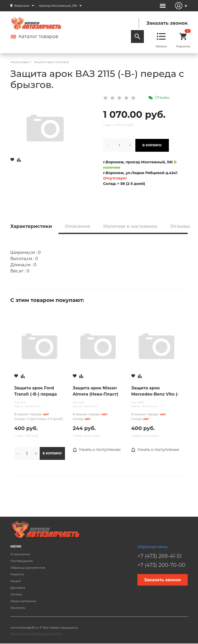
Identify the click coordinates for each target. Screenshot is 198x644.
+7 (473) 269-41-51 (159, 556)
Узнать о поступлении (97, 450)
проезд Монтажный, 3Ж (58, 6)
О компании (20, 554)
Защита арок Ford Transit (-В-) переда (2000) (35, 391)
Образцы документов (28, 567)
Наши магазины (23, 601)
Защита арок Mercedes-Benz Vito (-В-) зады (155, 391)
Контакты (18, 608)
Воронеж (22, 6)
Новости (17, 574)
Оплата (16, 594)
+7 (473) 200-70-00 (161, 565)
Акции (16, 581)
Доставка (18, 588)
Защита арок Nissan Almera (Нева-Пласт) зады (96, 391)
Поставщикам (22, 561)
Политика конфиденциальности (36, 633)
